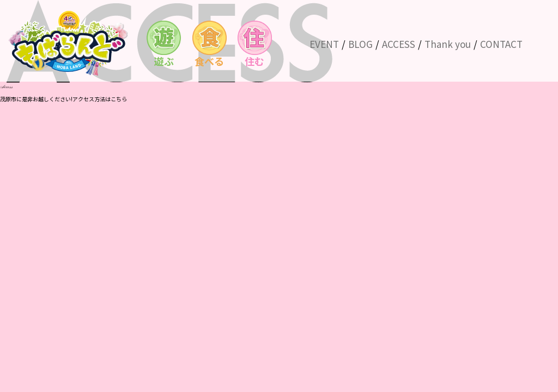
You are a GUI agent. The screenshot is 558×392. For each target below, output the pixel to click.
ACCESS (399, 44)
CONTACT (501, 44)
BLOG (360, 44)
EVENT (324, 44)
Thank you (448, 44)
